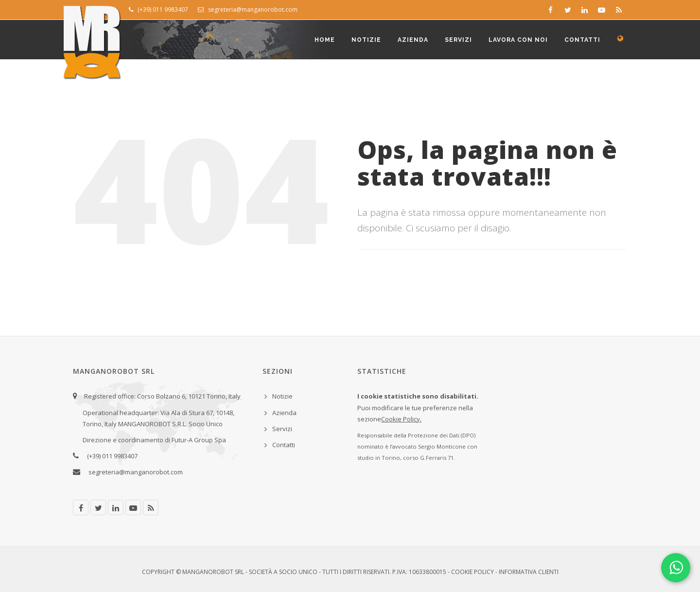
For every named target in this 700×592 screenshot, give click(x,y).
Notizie (366, 40)
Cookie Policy (472, 572)
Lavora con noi (518, 40)
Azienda (413, 40)
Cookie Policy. (401, 419)
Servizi (458, 40)
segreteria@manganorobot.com (248, 9)
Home (325, 40)
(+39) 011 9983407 (158, 9)
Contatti (582, 40)
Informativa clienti (529, 572)
